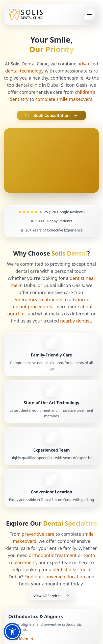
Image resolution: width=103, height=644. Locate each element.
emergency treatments (38, 299)
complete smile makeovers (64, 99)
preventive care (38, 534)
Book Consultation (51, 115)
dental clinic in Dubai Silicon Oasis (51, 85)
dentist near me (69, 569)
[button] (12, 632)
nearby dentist (75, 321)
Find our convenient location (55, 577)
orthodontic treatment (53, 555)
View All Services (51, 596)
